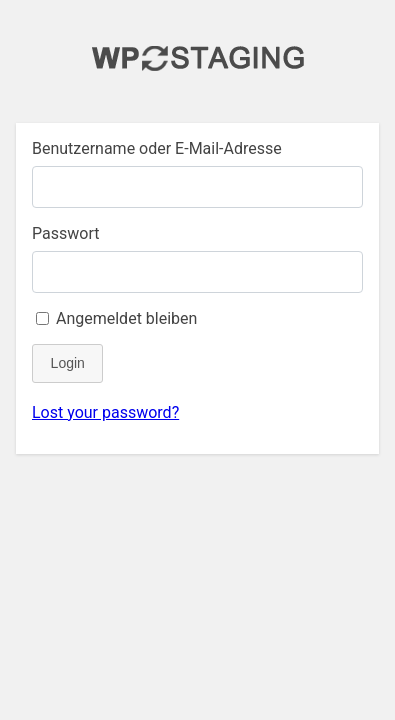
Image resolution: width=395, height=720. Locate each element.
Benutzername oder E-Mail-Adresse (157, 148)
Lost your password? (105, 412)
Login (68, 363)
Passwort (65, 233)
